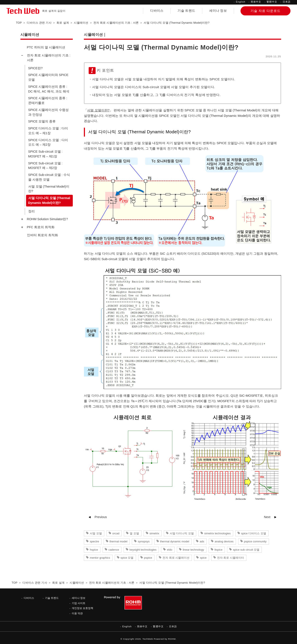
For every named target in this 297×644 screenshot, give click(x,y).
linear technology (193, 550)
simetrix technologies (217, 533)
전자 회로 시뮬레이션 (176, 558)
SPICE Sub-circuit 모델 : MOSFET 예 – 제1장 (45, 154)
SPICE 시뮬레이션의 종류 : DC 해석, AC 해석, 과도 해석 (49, 89)
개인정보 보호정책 (82, 608)
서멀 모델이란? (98, 110)
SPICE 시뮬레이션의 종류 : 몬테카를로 (48, 101)
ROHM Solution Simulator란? (47, 219)
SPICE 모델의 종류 (42, 121)
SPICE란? (36, 68)
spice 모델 (127, 558)
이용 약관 (77, 613)
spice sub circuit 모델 (246, 550)
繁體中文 (272, 2)
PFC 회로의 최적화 (41, 227)
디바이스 (157, 11)
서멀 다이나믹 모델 (182, 533)
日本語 (287, 2)
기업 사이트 (79, 603)
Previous (101, 517)
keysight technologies (143, 550)
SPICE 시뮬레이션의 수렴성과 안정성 (49, 112)
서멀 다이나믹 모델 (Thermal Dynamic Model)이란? (49, 200)
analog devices (224, 541)
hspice (94, 550)
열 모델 (134, 533)
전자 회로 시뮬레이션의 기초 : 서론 (49, 58)
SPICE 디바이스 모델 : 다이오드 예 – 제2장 (48, 142)
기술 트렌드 (186, 11)
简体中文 (256, 2)
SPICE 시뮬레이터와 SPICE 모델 (48, 77)
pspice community (255, 541)
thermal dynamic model (175, 541)
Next (267, 517)
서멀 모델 (96, 533)
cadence (114, 550)
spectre (94, 541)
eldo (170, 550)
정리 (32, 211)
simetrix (154, 533)
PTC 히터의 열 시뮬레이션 (46, 47)
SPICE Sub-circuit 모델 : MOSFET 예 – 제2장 (45, 166)
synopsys (144, 541)
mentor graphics (100, 558)
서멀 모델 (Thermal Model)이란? (49, 189)
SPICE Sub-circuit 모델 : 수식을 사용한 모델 (49, 177)
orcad (116, 533)
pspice (148, 558)
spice (203, 558)
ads (202, 541)
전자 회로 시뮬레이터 (231, 558)
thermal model (118, 541)
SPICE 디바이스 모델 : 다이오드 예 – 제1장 (48, 131)
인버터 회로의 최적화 (42, 235)
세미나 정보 (218, 11)
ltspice (218, 550)
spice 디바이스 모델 (254, 533)
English (241, 2)
